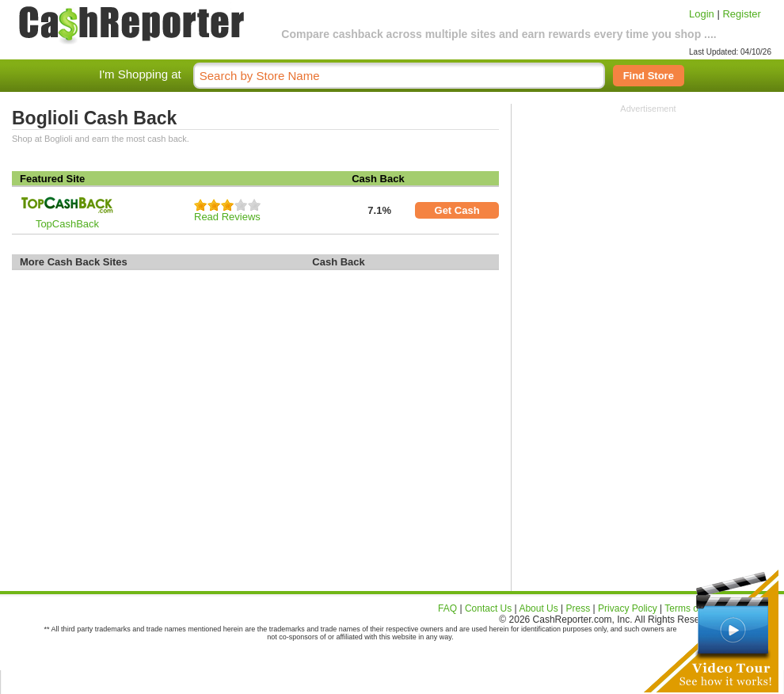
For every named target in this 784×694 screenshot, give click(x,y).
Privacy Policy (628, 608)
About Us (538, 608)
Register (741, 14)
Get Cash (457, 210)
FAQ (447, 608)
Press (578, 608)
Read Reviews (227, 217)
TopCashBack (67, 224)
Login (702, 14)
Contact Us (488, 608)
